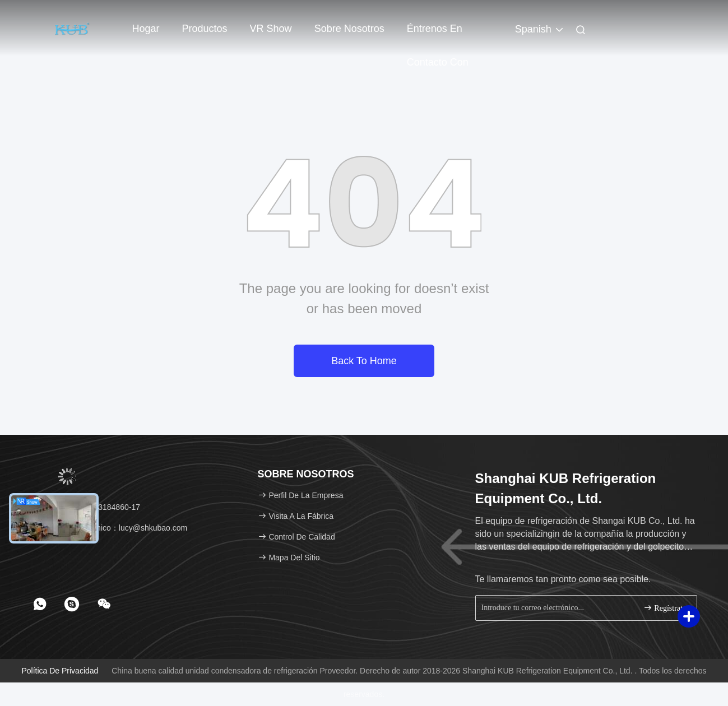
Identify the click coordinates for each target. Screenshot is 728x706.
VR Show (271, 29)
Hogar (146, 29)
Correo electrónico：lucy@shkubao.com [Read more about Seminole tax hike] (112, 528)
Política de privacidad (60, 671)
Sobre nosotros (349, 29)
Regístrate (665, 608)
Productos (205, 29)
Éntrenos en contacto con (438, 34)
